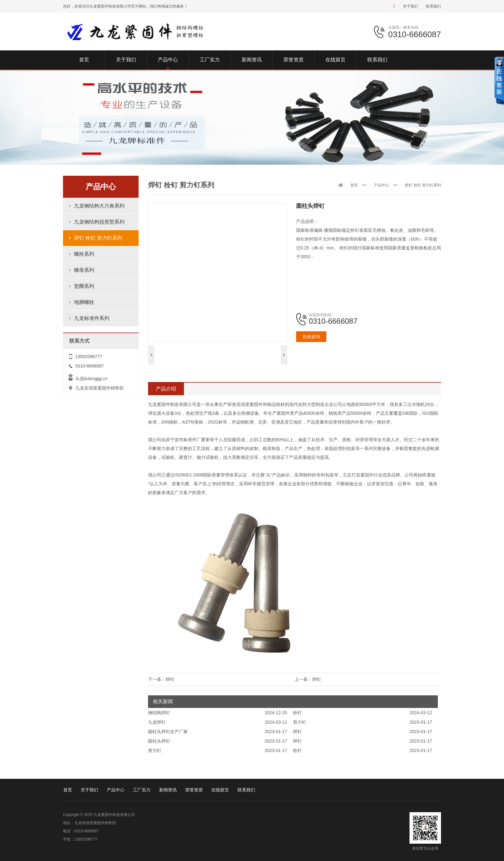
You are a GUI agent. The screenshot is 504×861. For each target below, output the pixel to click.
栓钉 (297, 713)
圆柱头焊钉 (159, 741)
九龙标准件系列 (92, 318)
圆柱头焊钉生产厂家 (168, 732)
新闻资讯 (168, 790)
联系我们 (433, 6)
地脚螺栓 (84, 302)
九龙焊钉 (157, 722)
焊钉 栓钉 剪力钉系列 (98, 238)
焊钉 (317, 679)
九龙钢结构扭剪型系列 (99, 222)
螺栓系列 (84, 254)
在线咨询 (311, 337)
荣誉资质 (194, 790)
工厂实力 (142, 790)
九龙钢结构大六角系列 (99, 206)
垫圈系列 (84, 286)
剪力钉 (300, 722)
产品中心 (381, 185)
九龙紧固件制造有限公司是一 (177, 404)
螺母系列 (84, 270)
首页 (354, 185)
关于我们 (410, 6)
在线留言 (220, 790)
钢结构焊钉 (159, 713)
